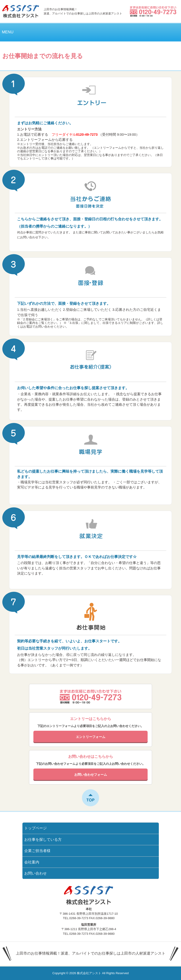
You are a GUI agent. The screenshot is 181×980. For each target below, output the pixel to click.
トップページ (35, 828)
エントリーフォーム (36, 140)
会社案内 (32, 862)
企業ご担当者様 (37, 851)
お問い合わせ (35, 873)
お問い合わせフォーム (91, 775)
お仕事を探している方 (43, 840)
